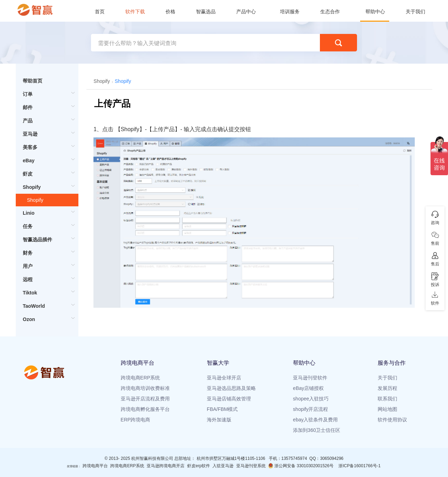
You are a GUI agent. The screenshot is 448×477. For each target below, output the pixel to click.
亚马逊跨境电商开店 (166, 466)
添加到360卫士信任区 (317, 430)
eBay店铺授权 (308, 388)
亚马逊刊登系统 (251, 466)
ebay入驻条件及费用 (315, 420)
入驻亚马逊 (223, 466)
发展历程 (387, 388)
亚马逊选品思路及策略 (231, 388)
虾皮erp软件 (199, 466)
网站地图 (387, 409)
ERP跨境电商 (136, 420)
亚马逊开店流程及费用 (145, 399)
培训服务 (290, 12)
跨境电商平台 (95, 466)
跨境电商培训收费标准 (145, 388)
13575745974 (294, 458)
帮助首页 (33, 81)
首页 (100, 12)
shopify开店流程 (310, 409)
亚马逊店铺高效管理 (229, 399)
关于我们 (415, 12)
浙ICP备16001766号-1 (359, 466)
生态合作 (330, 12)
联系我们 (387, 399)
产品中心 (246, 12)
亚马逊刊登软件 (310, 378)
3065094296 (332, 458)
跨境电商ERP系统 (141, 378)
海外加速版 (219, 420)
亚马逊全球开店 (224, 378)
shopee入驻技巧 (311, 399)
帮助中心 (375, 12)
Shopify (35, 200)
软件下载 (135, 12)
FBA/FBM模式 (222, 409)
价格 (170, 12)
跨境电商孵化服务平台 (145, 409)
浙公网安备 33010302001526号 (301, 466)
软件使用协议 (392, 420)
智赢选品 (206, 12)
